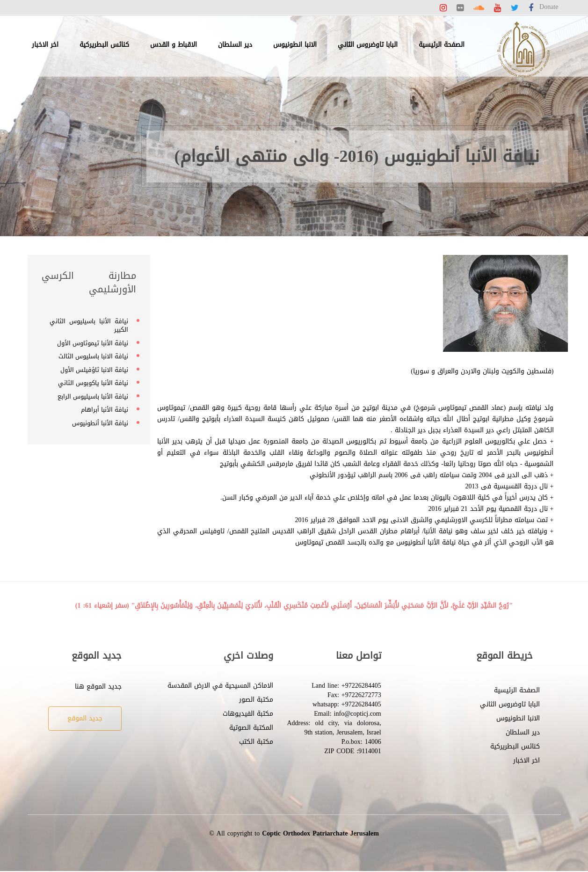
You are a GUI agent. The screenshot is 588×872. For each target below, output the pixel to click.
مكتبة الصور (256, 700)
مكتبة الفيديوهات (248, 714)
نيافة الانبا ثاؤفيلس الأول (94, 370)
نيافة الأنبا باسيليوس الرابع (93, 396)
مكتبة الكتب (256, 742)
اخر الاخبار (45, 45)
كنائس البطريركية (104, 45)
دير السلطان (235, 45)
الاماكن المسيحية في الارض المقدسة (220, 686)
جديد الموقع (85, 718)
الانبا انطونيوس (295, 45)
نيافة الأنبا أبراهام (105, 410)
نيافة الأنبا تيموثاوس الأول (93, 343)
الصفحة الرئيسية (442, 45)
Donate (549, 7)
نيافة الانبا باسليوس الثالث (93, 356)
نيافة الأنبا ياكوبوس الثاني (93, 383)
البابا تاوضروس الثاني (368, 45)
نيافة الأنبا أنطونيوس (100, 423)
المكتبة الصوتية (251, 728)
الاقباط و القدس (174, 45)
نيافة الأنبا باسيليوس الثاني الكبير (89, 326)
